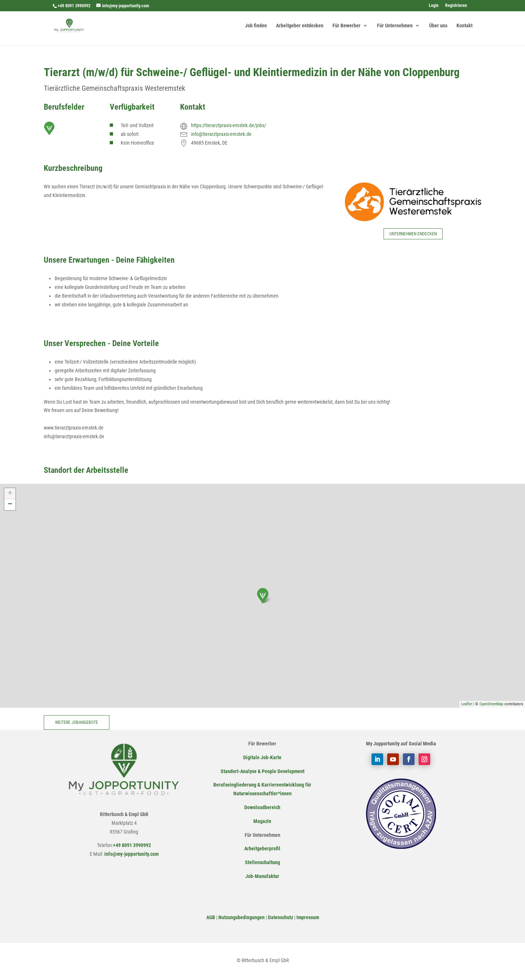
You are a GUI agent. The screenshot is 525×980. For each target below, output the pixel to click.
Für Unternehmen (395, 26)
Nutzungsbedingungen (242, 917)
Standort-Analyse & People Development (262, 771)
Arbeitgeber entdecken (300, 26)
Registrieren (456, 6)
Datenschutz (281, 917)
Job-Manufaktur (262, 876)
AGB (211, 917)
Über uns (438, 26)
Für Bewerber (347, 26)
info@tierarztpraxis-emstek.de (221, 134)
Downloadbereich (262, 807)
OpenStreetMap (491, 704)
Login (434, 6)
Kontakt (464, 26)
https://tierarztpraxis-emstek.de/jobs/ (229, 125)
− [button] (10, 505)
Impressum (308, 917)
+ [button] (10, 494)
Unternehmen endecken (413, 234)
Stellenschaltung (262, 862)
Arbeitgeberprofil (262, 848)
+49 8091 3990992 (74, 6)
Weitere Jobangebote (77, 722)
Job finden (256, 26)
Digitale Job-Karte (262, 757)
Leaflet (466, 704)
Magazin (262, 821)
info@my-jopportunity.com (131, 854)
